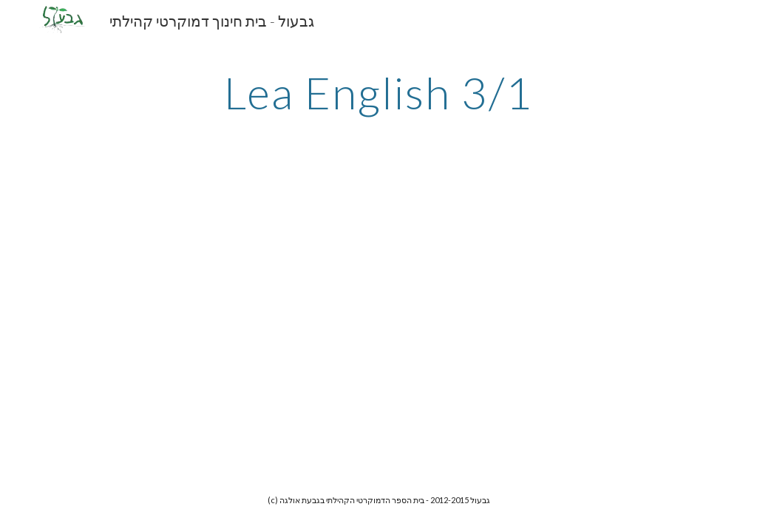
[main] (378, 92)
